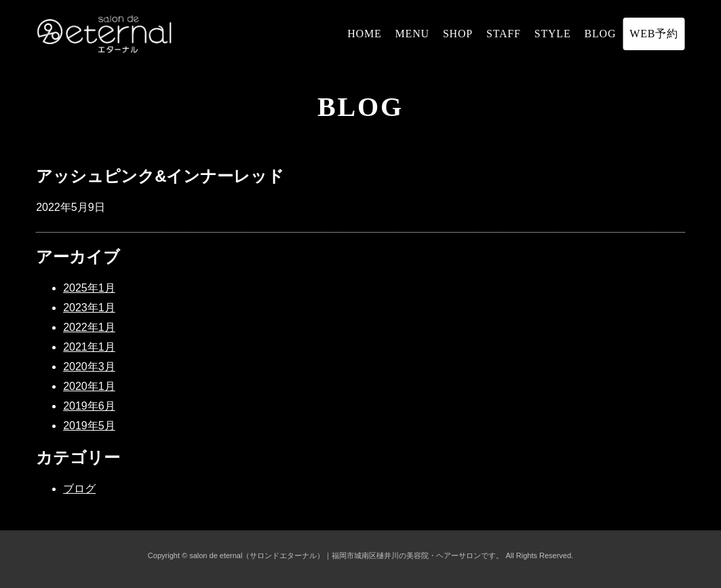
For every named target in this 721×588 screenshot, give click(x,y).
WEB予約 (654, 34)
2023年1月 (89, 308)
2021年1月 (89, 347)
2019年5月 (89, 426)
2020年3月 (89, 367)
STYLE (553, 34)
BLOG (601, 34)
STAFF (504, 34)
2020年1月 (89, 386)
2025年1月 (89, 288)
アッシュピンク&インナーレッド (160, 176)
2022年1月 (89, 327)
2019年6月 (89, 406)
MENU (412, 34)
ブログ (79, 489)
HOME (364, 34)
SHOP (458, 34)
